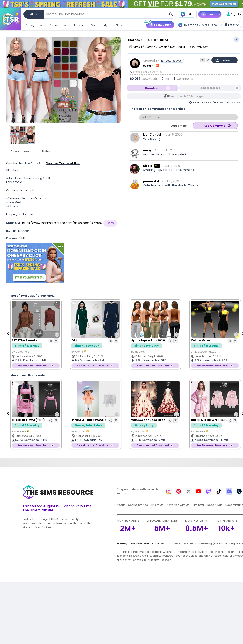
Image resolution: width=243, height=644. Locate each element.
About (121, 505)
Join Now (213, 14)
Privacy (122, 544)
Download (152, 88)
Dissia (148, 166)
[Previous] (8, 333)
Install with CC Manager (187, 96)
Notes (46, 151)
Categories (33, 25)
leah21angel (152, 135)
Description (20, 151)
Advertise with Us (178, 505)
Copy (110, 223)
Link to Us (157, 505)
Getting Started (138, 505)
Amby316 (150, 150)
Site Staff (198, 505)
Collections (58, 25)
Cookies (158, 544)
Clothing (150, 47)
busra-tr (149, 66)
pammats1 (151, 181)
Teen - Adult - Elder (182, 47)
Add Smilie (179, 126)
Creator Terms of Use (63, 163)
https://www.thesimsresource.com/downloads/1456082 (62, 223)
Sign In (233, 14)
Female (163, 47)
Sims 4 (138, 47)
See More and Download (33, 366)
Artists (78, 25)
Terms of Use (140, 544)
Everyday (202, 47)
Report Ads (215, 505)
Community (99, 25)
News (119, 25)
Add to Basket (210, 88)
